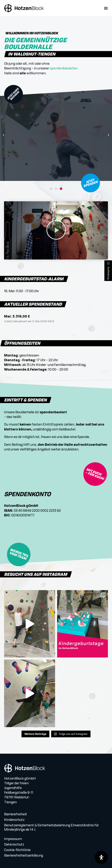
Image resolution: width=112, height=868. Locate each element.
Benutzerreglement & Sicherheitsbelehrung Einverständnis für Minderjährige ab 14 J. (51, 828)
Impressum (13, 839)
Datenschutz (14, 845)
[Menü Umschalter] (106, 8)
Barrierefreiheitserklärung (24, 856)
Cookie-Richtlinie (17, 850)
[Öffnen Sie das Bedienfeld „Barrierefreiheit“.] (101, 857)
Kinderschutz (14, 820)
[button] (4, 135)
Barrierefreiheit (16, 815)
